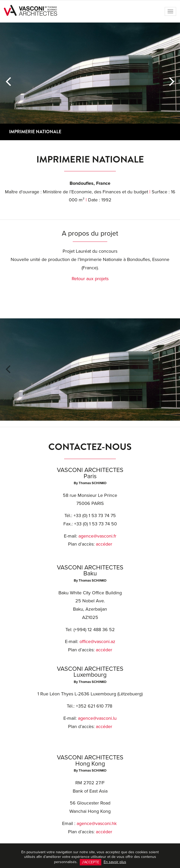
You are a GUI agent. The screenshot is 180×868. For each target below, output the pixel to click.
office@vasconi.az (97, 641)
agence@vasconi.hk (97, 823)
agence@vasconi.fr (97, 536)
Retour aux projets (90, 278)
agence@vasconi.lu (97, 718)
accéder (104, 544)
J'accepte (91, 862)
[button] (8, 81)
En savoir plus (115, 862)
